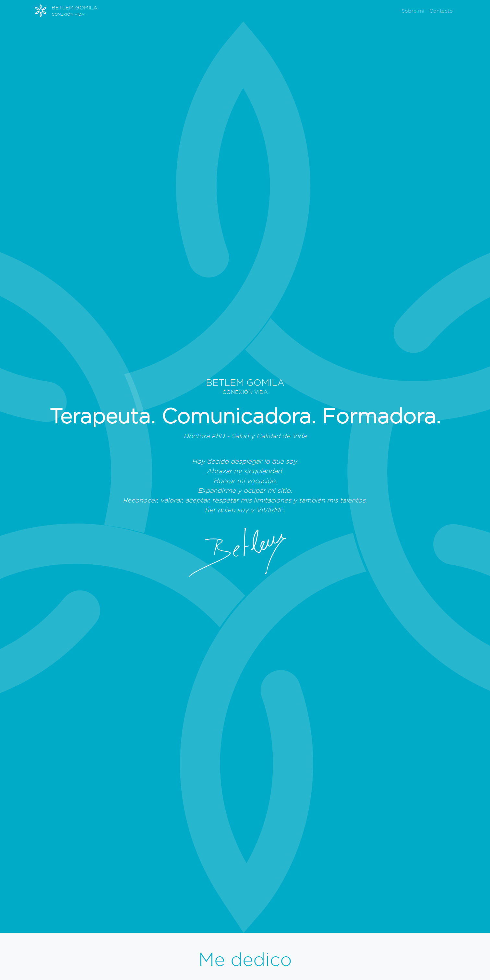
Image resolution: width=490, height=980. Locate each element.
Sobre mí (413, 11)
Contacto (441, 11)
